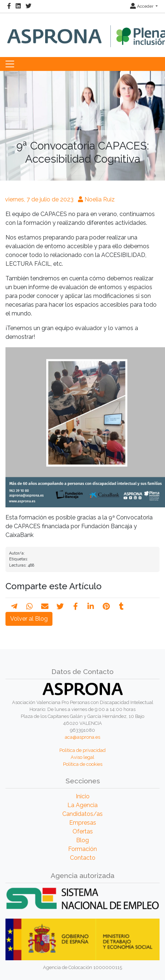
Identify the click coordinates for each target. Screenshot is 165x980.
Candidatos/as (82, 814)
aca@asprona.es (82, 737)
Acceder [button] (142, 6)
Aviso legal (82, 757)
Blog (82, 840)
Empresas (83, 823)
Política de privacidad (82, 750)
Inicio (83, 796)
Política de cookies (83, 764)
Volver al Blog (29, 619)
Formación (82, 849)
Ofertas (83, 831)
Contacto (83, 858)
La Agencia (82, 805)
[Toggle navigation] (10, 64)
